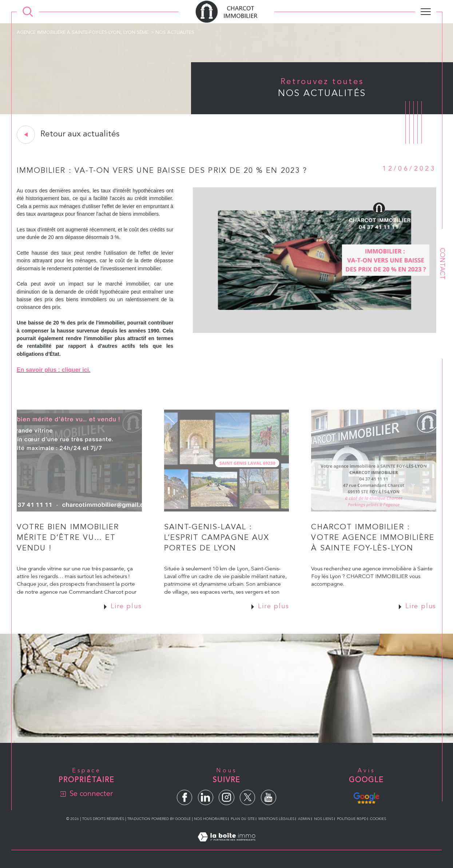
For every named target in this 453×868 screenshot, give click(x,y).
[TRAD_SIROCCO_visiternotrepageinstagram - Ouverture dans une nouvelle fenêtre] (226, 797)
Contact (442, 264)
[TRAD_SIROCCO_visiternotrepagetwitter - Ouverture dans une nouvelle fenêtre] (247, 797)
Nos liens (324, 819)
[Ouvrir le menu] (426, 12)
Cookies (378, 819)
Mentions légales (276, 819)
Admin (304, 819)
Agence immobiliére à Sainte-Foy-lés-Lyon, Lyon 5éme (83, 33)
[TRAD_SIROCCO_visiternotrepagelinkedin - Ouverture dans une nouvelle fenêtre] (206, 797)
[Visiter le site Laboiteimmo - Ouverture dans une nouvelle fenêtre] (226, 845)
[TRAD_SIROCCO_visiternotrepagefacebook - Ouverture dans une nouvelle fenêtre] (184, 797)
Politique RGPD (352, 819)
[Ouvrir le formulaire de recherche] (28, 12)
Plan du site (243, 819)
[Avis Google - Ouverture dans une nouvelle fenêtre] (366, 797)
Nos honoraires (210, 819)
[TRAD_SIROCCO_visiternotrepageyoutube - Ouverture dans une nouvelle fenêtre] (269, 797)
